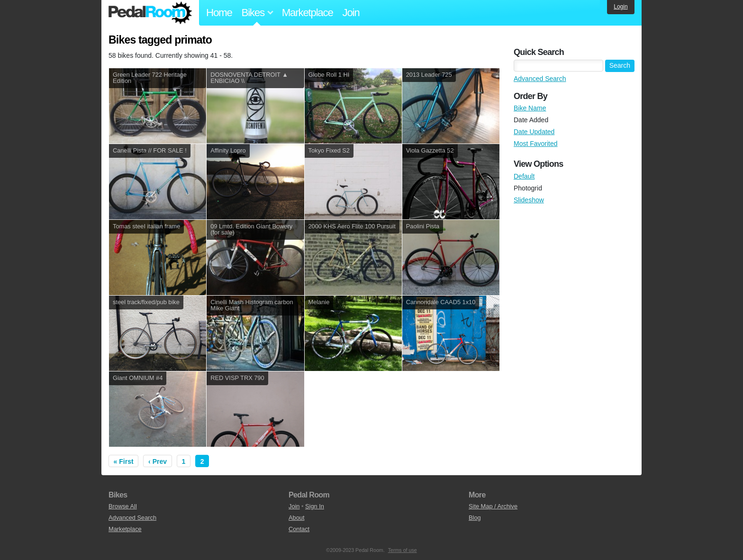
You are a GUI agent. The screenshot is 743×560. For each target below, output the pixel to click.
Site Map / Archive (493, 506)
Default (524, 176)
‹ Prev (158, 461)
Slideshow (529, 200)
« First (124, 461)
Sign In (315, 506)
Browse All (123, 506)
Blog (475, 518)
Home (219, 13)
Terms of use (403, 550)
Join (351, 13)
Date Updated (534, 132)
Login (621, 7)
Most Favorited (536, 144)
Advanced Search (540, 79)
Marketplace (308, 13)
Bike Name (530, 108)
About (296, 518)
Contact (299, 529)
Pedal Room (150, 13)
